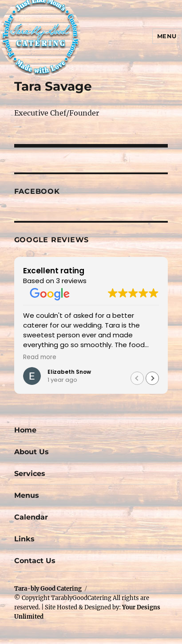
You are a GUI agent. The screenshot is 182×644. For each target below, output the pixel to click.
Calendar (31, 517)
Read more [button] (40, 357)
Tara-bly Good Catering (48, 589)
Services (30, 474)
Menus (27, 495)
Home (25, 430)
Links (24, 539)
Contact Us (35, 561)
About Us (32, 452)
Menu (167, 36)
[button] (152, 378)
